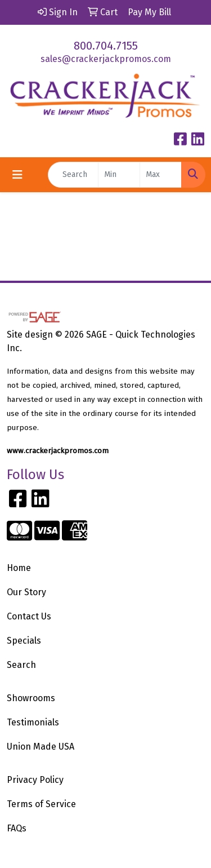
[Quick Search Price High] (161, 175)
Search (21, 665)
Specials (24, 641)
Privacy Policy (35, 780)
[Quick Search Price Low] (119, 175)
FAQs (17, 828)
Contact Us (29, 616)
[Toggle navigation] (17, 175)
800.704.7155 (106, 46)
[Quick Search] (73, 175)
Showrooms (31, 698)
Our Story (26, 592)
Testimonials (33, 722)
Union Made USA (41, 747)
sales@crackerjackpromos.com (106, 59)
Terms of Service (41, 804)
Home (19, 568)
